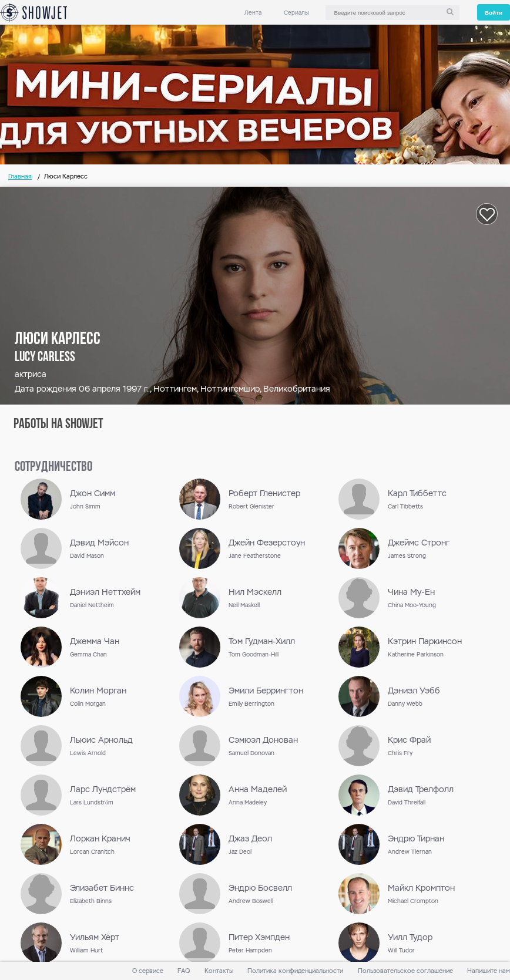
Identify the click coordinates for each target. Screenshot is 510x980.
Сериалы (296, 13)
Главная (20, 176)
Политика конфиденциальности (295, 971)
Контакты (219, 971)
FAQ (184, 971)
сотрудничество (53, 467)
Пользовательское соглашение (405, 971)
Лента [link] (253, 13)
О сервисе (148, 971)
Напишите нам (489, 971)
